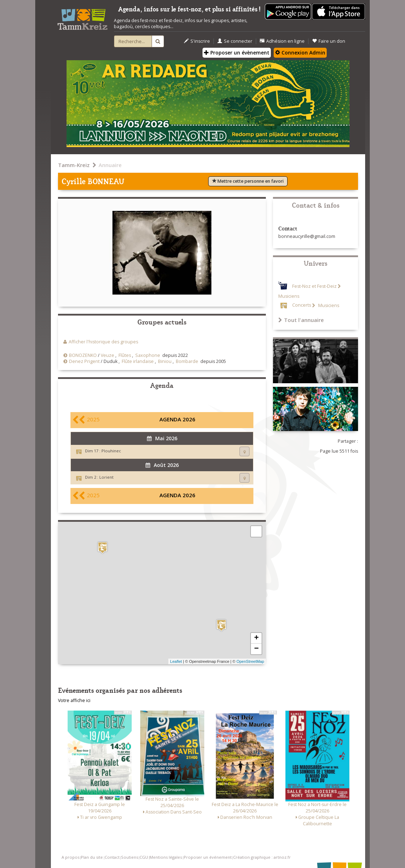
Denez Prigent (84, 361)
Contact (112, 857)
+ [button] (256, 638)
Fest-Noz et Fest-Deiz (314, 286)
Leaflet (176, 661)
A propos (70, 857)
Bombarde (187, 361)
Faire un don (329, 41)
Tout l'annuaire (301, 320)
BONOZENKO (83, 355)
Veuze (107, 355)
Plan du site (92, 857)
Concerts (302, 305)
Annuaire (110, 165)
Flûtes (125, 355)
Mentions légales (166, 857)
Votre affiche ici (74, 700)
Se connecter (235, 41)
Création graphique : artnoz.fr (262, 857)
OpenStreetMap (250, 661)
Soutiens (130, 857)
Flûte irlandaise (138, 361)
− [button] (256, 649)
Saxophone (148, 355)
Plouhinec (111, 451)
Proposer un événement (208, 857)
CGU (144, 857)
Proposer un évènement (237, 53)
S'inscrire (197, 41)
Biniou (165, 361)
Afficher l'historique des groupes (103, 342)
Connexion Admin (300, 53)
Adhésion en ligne (282, 41)
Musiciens (328, 305)
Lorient (106, 477)
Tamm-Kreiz (74, 165)
